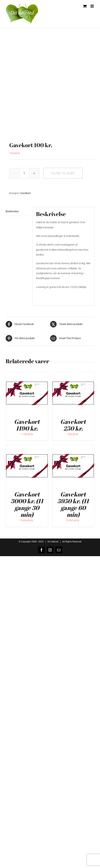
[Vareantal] (24, 173)
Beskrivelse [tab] (12, 211)
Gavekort (26, 193)
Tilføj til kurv (63, 173)
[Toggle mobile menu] (92, 6)
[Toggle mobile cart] (85, 6)
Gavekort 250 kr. (73, 425)
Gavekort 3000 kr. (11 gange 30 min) (27, 504)
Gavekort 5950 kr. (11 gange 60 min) (73, 504)
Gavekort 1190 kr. (27, 425)
